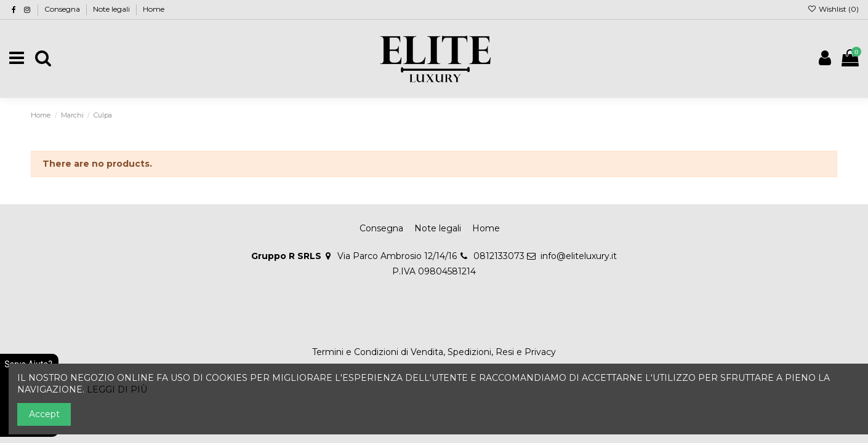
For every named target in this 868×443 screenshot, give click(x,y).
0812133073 (499, 256)
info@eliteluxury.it (579, 256)
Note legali (112, 9)
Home (154, 9)
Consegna (63, 9)
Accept (44, 414)
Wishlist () (833, 9)
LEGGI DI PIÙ (117, 389)
